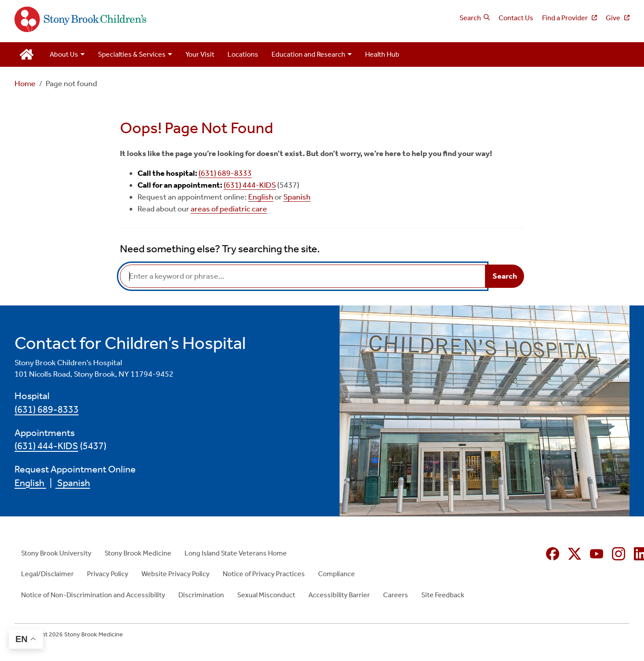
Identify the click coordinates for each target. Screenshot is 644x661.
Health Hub (382, 54)
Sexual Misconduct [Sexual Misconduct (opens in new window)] (266, 595)
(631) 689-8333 (225, 173)
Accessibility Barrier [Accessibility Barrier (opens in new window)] (339, 595)
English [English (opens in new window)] (261, 197)
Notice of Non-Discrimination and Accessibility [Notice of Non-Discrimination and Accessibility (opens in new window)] (93, 595)
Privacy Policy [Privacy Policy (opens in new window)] (108, 574)
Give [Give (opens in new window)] (614, 18)
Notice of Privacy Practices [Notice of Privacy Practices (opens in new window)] (264, 574)
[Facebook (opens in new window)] (553, 554)
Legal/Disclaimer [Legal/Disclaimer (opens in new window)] (47, 574)
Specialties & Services (132, 54)
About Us (64, 54)
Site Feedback (443, 595)
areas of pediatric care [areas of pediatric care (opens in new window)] (229, 209)
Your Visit (200, 54)
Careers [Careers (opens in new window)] (396, 595)
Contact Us (516, 18)
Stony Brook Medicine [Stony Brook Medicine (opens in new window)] (138, 553)
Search (470, 18)
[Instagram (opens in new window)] (619, 554)
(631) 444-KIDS (250, 185)
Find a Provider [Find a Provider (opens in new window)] (566, 18)
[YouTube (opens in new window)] (597, 554)
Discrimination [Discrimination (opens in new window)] (201, 595)
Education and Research (308, 54)
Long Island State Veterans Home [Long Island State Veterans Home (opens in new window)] (236, 553)
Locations (243, 54)
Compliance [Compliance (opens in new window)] (336, 574)
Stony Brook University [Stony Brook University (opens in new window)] (56, 553)
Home (25, 84)
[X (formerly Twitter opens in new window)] (575, 554)
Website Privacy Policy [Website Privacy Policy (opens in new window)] (175, 574)
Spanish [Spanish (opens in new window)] (297, 197)
